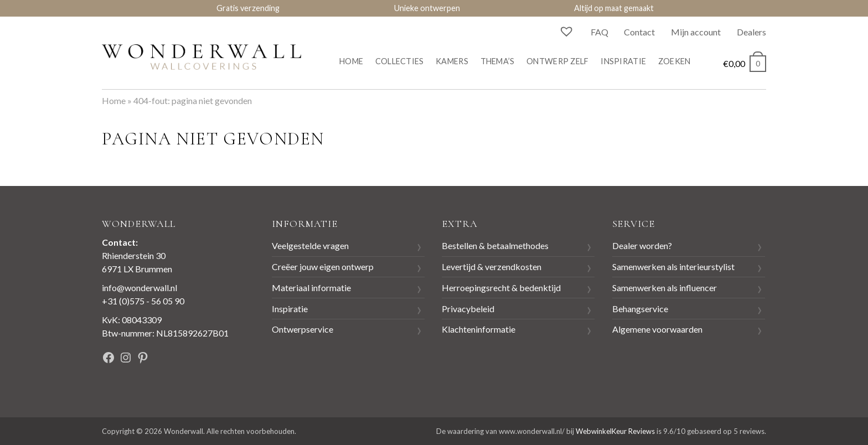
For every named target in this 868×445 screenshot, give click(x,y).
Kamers (452, 61)
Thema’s (498, 61)
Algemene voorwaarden (657, 329)
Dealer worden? (642, 245)
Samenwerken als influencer (665, 288)
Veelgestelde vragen (310, 245)
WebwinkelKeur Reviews (615, 431)
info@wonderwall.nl (139, 288)
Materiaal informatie (311, 288)
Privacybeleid (468, 309)
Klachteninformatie (479, 329)
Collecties (400, 61)
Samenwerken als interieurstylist (673, 267)
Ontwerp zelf (557, 61)
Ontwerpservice (303, 329)
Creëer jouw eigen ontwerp (323, 267)
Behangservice (640, 309)
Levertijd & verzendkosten (492, 267)
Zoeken (675, 61)
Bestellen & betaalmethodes (495, 245)
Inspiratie (623, 61)
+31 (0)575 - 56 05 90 (143, 301)
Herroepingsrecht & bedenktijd (501, 288)
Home (351, 61)
